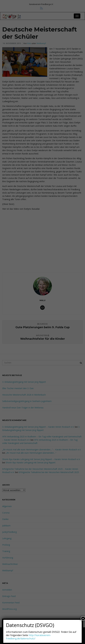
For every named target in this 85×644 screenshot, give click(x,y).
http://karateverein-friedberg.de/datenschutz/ (28, 637)
